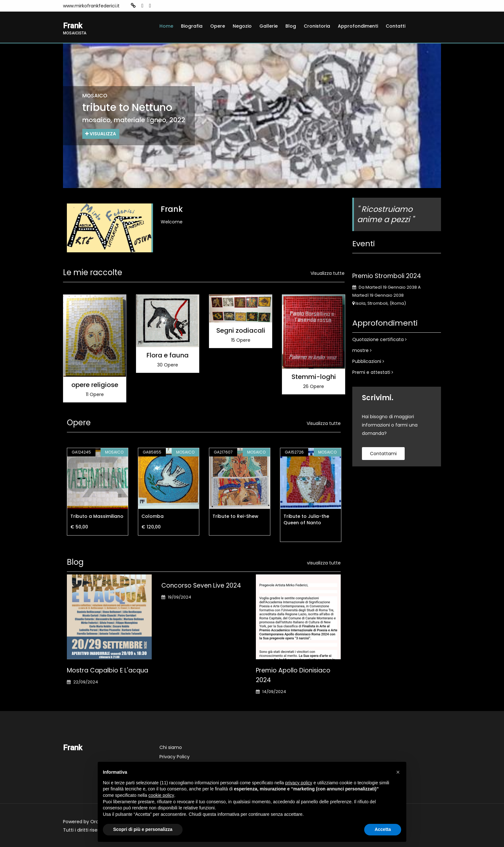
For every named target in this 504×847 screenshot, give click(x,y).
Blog (291, 26)
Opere (218, 26)
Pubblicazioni (368, 361)
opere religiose (95, 385)
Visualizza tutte (328, 273)
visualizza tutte (324, 563)
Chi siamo (171, 747)
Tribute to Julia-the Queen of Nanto (306, 519)
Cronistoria (317, 26)
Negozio (242, 26)
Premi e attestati (373, 372)
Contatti (396, 26)
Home (166, 26)
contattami (383, 454)
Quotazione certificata (379, 339)
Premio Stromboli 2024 (387, 276)
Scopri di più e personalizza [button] (143, 829)
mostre (362, 350)
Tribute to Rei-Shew (235, 516)
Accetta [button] (383, 829)
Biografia (192, 26)
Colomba (153, 516)
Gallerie (269, 26)
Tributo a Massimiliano (97, 516)
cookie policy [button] (161, 795)
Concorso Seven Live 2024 (201, 586)
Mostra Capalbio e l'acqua (108, 670)
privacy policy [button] (299, 783)
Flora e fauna (168, 356)
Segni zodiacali (241, 330)
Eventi (364, 244)
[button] (398, 772)
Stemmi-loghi (314, 377)
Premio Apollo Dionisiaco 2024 (293, 675)
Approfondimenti (358, 26)
